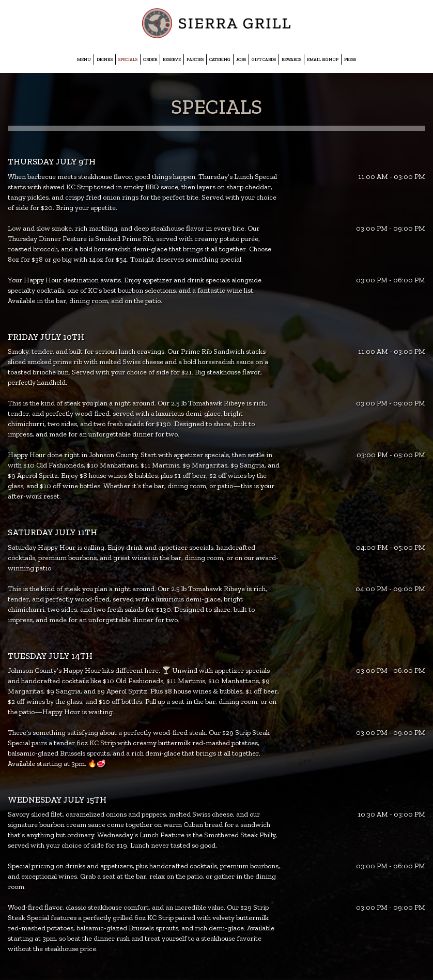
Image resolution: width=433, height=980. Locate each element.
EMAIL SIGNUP (323, 59)
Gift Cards (264, 59)
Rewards (291, 59)
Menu (84, 59)
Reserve (172, 59)
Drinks (105, 59)
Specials (128, 59)
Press (350, 59)
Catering (220, 59)
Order (150, 59)
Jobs (241, 59)
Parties (195, 59)
